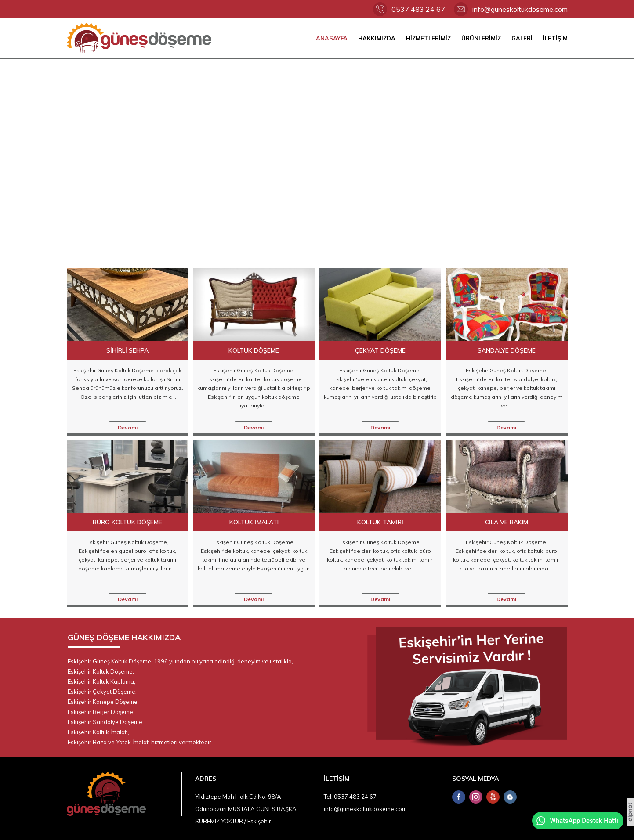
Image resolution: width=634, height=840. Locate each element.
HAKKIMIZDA (377, 38)
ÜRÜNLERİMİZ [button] (481, 38)
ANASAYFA (332, 38)
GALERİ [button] (522, 38)
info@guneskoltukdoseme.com (520, 9)
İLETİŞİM (555, 38)
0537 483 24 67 (418, 9)
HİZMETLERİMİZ (428, 38)
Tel (328, 797)
